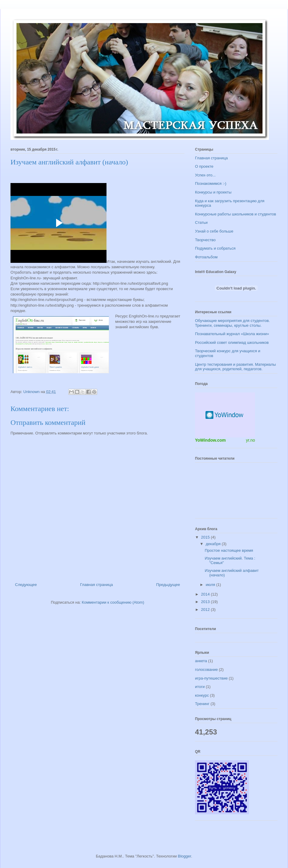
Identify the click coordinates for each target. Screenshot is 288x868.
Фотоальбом (206, 257)
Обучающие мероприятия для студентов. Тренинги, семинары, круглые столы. (232, 323)
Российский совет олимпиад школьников (232, 342)
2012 (206, 610)
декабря (214, 544)
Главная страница (96, 585)
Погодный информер (225, 415)
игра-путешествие (211, 678)
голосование (206, 670)
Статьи (201, 222)
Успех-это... (205, 175)
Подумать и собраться (215, 248)
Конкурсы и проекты (213, 192)
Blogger (184, 856)
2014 (206, 594)
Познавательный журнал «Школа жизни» (232, 334)
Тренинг (202, 704)
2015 (206, 537)
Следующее (26, 585)
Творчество (205, 240)
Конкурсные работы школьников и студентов (235, 214)
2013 (206, 602)
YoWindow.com (210, 440)
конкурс (202, 695)
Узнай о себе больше (214, 231)
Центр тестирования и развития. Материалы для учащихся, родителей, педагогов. (235, 367)
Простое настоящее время (229, 550)
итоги (200, 687)
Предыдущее (168, 585)
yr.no (250, 440)
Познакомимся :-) (211, 183)
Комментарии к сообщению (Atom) (113, 602)
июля (211, 585)
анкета (201, 661)
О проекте (204, 166)
